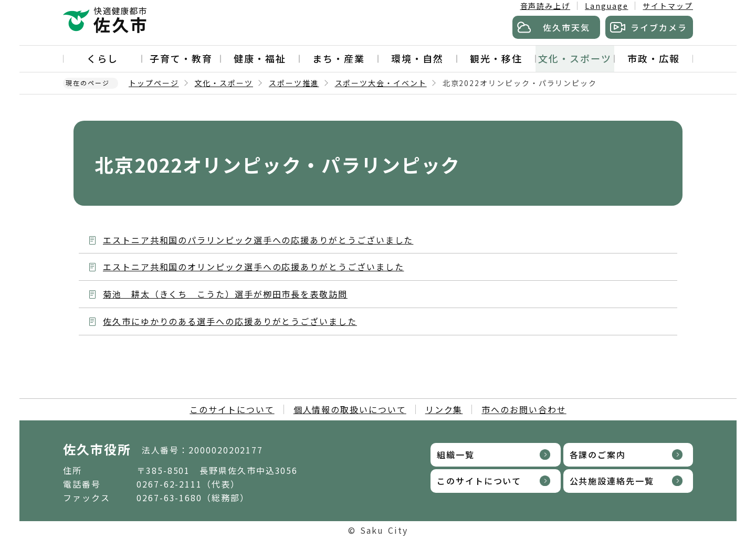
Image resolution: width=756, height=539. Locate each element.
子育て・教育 (181, 58)
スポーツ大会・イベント (381, 83)
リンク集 (444, 409)
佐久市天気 (566, 27)
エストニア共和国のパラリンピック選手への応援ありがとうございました (258, 240)
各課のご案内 (598, 455)
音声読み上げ (545, 6)
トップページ (154, 83)
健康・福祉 (260, 58)
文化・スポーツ (575, 58)
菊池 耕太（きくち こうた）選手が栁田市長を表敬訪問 (225, 294)
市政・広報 (654, 58)
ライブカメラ (659, 27)
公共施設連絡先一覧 (612, 481)
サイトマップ (668, 6)
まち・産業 (339, 58)
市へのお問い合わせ (524, 409)
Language (606, 6)
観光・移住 (496, 58)
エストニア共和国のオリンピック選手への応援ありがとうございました (253, 267)
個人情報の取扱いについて (350, 409)
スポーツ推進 (294, 83)
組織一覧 (456, 455)
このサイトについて (232, 409)
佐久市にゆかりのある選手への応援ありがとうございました (230, 321)
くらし (102, 58)
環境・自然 (417, 58)
